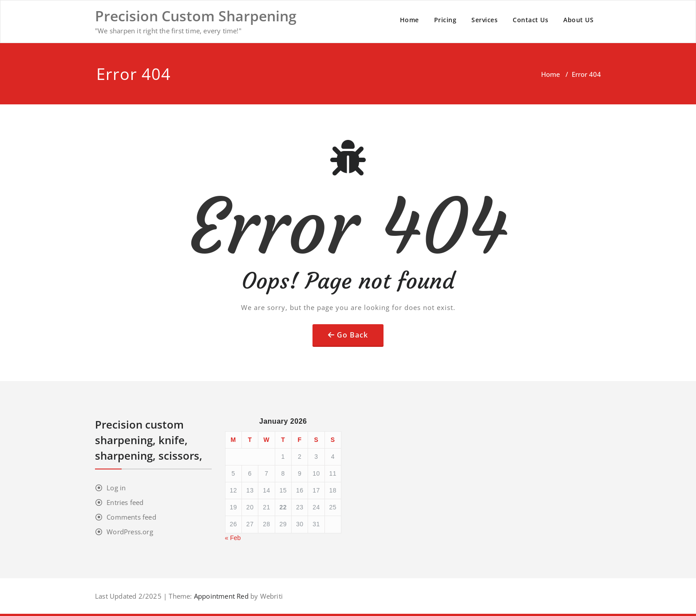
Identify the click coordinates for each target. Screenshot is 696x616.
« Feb (233, 538)
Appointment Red (220, 596)
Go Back (352, 335)
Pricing (445, 20)
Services (484, 20)
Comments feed (131, 517)
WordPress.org (130, 532)
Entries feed (125, 502)
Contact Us (530, 20)
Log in (116, 488)
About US (578, 20)
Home (409, 20)
